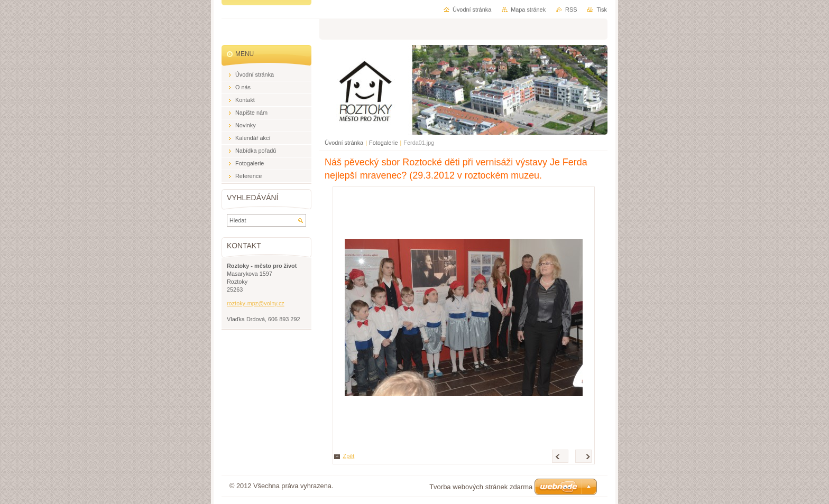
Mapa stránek (528, 10)
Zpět (349, 456)
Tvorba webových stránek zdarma (481, 487)
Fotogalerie (383, 143)
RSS (571, 10)
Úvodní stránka (344, 143)
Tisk (602, 10)
